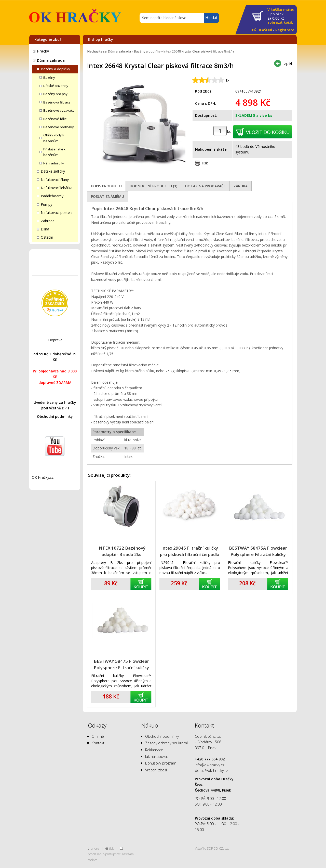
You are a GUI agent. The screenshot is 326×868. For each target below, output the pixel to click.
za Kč (281, 16)
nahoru (94, 848)
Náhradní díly (54, 163)
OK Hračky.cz (43, 477)
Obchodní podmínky (55, 416)
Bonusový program (161, 763)
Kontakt (98, 743)
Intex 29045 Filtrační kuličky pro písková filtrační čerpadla (190, 551)
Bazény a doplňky (55, 69)
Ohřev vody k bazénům (54, 138)
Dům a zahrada (51, 60)
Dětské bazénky (56, 86)
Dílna (45, 229)
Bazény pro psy (55, 94)
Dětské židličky (53, 171)
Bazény (49, 77)
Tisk (205, 163)
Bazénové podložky (59, 127)
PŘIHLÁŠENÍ (262, 30)
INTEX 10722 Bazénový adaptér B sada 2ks (121, 551)
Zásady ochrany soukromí (166, 743)
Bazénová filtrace (57, 102)
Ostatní (47, 237)
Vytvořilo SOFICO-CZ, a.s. (212, 848)
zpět (288, 63)
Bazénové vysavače (59, 110)
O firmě (98, 736)
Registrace (285, 30)
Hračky (43, 51)
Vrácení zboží (156, 770)
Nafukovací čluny (55, 180)
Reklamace (154, 750)
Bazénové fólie (55, 119)
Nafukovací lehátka (57, 188)
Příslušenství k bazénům (54, 152)
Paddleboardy (52, 196)
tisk (111, 848)
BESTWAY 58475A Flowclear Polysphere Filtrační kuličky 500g (258, 551)
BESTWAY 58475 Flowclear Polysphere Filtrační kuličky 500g (121, 664)
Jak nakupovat (157, 756)
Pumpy (46, 204)
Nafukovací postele (57, 212)
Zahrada (48, 221)
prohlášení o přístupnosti (105, 854)
